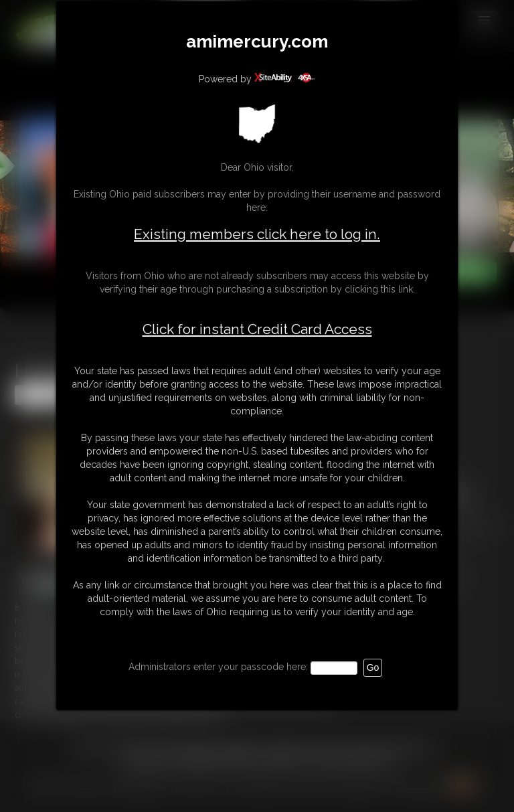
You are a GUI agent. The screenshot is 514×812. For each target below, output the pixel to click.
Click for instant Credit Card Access (257, 329)
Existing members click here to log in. (257, 234)
